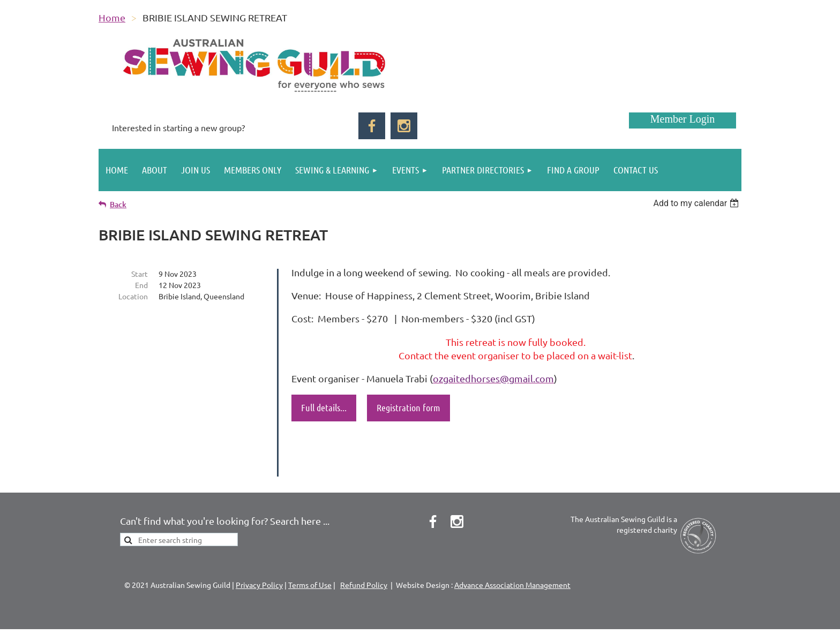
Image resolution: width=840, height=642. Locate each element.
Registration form (408, 407)
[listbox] (697, 203)
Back (118, 204)
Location (133, 296)
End (141, 285)
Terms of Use (310, 565)
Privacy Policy (259, 565)
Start (140, 274)
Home (112, 17)
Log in (682, 120)
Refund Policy (364, 565)
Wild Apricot (614, 629)
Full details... (324, 407)
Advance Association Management (512, 565)
